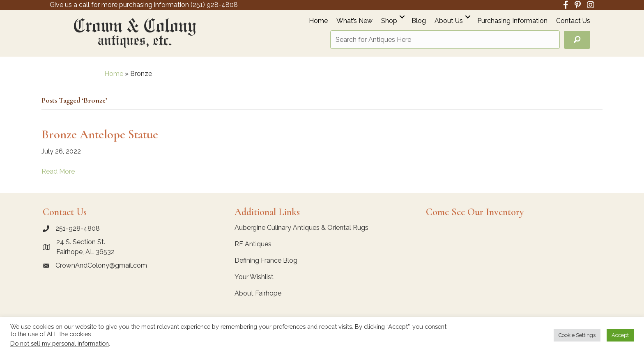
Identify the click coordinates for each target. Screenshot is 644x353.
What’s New (354, 21)
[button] (402, 17)
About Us (449, 21)
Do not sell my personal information (60, 343)
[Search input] (445, 40)
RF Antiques (253, 244)
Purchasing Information (512, 21)
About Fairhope (258, 293)
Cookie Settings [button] (577, 335)
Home (318, 21)
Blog (419, 21)
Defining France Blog (266, 260)
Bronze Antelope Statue (100, 134)
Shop (389, 21)
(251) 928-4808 (214, 5)
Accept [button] (620, 335)
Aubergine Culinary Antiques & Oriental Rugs (301, 228)
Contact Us (573, 21)
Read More (58, 171)
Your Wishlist (254, 277)
